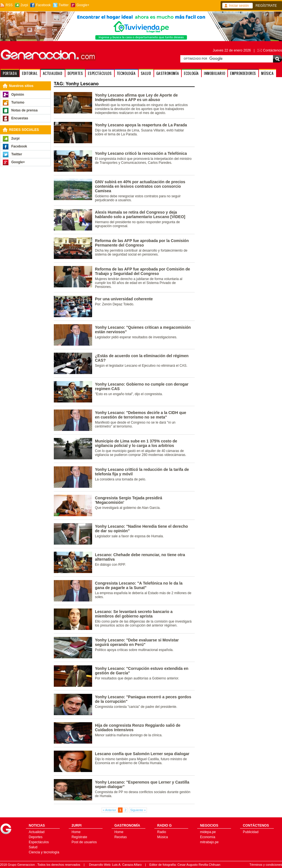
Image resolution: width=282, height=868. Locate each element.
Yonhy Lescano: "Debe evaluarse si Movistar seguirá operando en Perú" (137, 642)
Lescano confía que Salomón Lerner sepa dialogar (142, 754)
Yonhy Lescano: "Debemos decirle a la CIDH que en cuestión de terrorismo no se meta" (141, 415)
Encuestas (20, 118)
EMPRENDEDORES (243, 73)
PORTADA (10, 73)
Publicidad (251, 832)
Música (163, 837)
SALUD (146, 73)
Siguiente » (138, 810)
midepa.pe (208, 832)
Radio (162, 832)
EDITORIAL (30, 73)
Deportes (36, 837)
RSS (9, 5)
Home (76, 832)
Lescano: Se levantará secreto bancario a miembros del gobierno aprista (134, 614)
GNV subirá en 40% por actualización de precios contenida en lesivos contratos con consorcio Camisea (140, 186)
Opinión (18, 95)
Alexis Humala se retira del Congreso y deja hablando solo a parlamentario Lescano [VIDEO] (140, 214)
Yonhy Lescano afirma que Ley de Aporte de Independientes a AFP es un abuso (136, 97)
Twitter (64, 5)
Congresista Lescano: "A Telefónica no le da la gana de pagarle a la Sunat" (139, 585)
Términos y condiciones (266, 865)
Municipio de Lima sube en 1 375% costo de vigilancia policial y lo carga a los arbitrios (136, 443)
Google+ (83, 5)
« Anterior (109, 810)
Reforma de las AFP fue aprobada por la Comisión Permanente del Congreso (142, 243)
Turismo (18, 102)
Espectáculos (39, 842)
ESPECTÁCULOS (100, 73)
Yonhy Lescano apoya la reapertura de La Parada (141, 125)
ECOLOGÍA (191, 73)
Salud (33, 847)
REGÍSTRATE (266, 6)
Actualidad (37, 832)
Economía (208, 837)
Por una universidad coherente (124, 299)
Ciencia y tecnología (44, 852)
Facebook (43, 5)
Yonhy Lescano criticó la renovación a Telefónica (141, 153)
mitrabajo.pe (209, 842)
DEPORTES (75, 73)
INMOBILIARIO (215, 73)
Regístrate (79, 837)
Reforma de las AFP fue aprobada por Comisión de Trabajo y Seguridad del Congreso (143, 271)
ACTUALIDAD (53, 73)
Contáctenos (273, 50)
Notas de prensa (24, 110)
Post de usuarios (84, 842)
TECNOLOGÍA (126, 73)
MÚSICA (267, 73)
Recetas (121, 837)
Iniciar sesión (239, 6)
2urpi (24, 5)
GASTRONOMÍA (168, 73)
